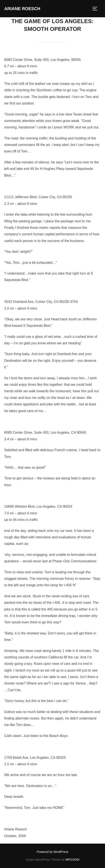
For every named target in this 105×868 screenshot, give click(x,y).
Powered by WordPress (53, 852)
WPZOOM (72, 860)
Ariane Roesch (22, 9)
